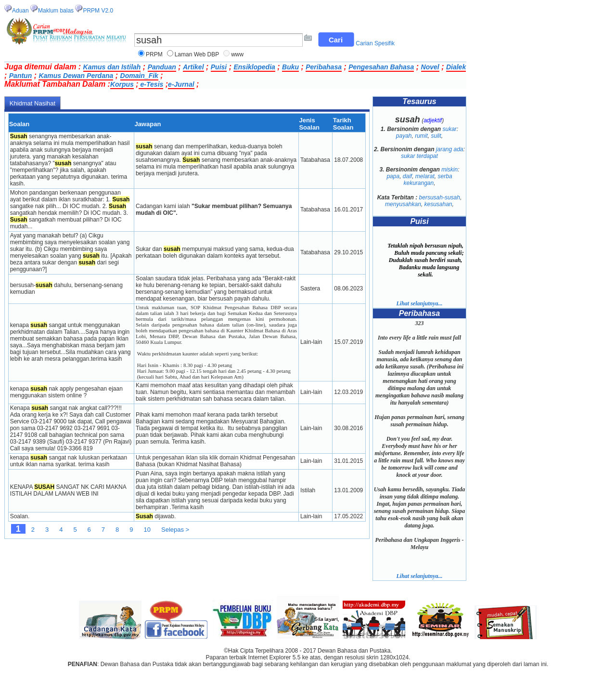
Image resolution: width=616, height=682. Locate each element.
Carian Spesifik (375, 43)
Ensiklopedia (254, 67)
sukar (450, 129)
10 (147, 530)
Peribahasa (324, 67)
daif (407, 176)
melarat (425, 176)
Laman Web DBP (197, 54)
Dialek (456, 67)
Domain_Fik (139, 76)
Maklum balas (56, 11)
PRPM (154, 54)
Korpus (122, 84)
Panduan (162, 67)
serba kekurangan (428, 180)
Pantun (20, 76)
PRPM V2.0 (98, 11)
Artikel (193, 67)
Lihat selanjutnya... (419, 303)
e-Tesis (151, 84)
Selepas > (175, 530)
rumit (421, 136)
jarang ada (450, 149)
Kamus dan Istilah (112, 67)
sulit (436, 136)
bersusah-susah (440, 197)
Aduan (20, 11)
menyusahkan (403, 204)
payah (404, 136)
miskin (449, 170)
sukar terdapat (419, 156)
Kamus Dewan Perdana (76, 76)
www (237, 54)
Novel (430, 67)
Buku (290, 67)
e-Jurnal (181, 84)
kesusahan (438, 204)
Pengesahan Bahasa (381, 67)
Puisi (219, 67)
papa (393, 176)
